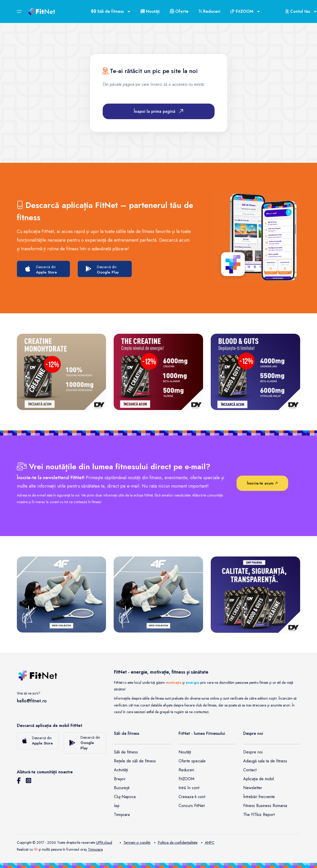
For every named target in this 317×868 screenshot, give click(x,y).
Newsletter (253, 788)
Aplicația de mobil (259, 779)
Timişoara (95, 849)
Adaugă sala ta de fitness (265, 761)
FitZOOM (186, 779)
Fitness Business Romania (265, 806)
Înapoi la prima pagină (158, 111)
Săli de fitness (126, 752)
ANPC (208, 842)
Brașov (120, 779)
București (122, 788)
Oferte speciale (192, 761)
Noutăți (150, 11)
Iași (117, 806)
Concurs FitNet (192, 806)
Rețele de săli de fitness (135, 761)
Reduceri (209, 11)
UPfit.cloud (104, 842)
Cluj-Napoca (125, 797)
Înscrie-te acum (262, 483)
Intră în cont (189, 788)
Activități (121, 770)
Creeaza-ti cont (192, 797)
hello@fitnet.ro (32, 701)
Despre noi (253, 752)
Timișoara (122, 815)
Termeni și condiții (135, 842)
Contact (250, 770)
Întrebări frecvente (259, 797)
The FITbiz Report (259, 815)
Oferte (179, 11)
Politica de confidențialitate (176, 842)
